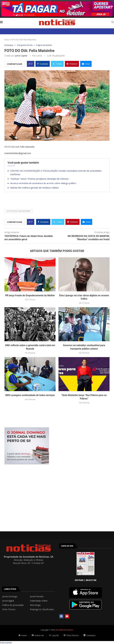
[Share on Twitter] (57, 64)
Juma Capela (21, 56)
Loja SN (54, 635)
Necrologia (35, 605)
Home (23, 635)
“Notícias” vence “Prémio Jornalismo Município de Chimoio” (40, 179)
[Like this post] (31, 64)
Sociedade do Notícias (64, 630)
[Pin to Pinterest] (72, 64)
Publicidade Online (39, 601)
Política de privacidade (13, 605)
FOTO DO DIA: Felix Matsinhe (18, 211)
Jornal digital (8, 601)
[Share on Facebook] (43, 64)
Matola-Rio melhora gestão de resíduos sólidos (35, 188)
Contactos (90, 635)
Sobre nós (38, 635)
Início (7, 40)
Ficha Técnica (9, 609)
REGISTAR (91, 580)
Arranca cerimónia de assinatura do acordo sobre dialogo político (43, 183)
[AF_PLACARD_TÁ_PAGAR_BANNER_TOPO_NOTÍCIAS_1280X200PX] (57, 1)
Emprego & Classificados (42, 609)
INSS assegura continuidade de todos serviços (30, 395)
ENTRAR (79, 580)
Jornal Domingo (10, 597)
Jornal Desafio (37, 597)
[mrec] (27, 429)
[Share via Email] (86, 64)
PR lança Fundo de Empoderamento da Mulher (30, 295)
